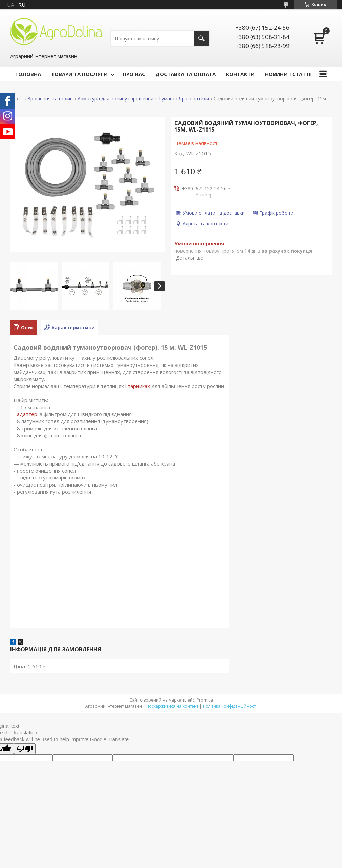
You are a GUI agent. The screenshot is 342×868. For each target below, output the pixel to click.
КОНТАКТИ (240, 74)
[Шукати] (201, 38)
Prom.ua (205, 700)
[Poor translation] (25, 749)
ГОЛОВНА (28, 74)
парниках (139, 386)
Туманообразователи (184, 99)
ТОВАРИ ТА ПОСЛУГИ (79, 74)
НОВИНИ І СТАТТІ (288, 74)
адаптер (27, 414)
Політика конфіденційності (230, 706)
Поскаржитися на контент (172, 706)
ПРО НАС (134, 74)
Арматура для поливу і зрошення (115, 99)
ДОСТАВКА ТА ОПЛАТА (186, 74)
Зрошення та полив (50, 99)
